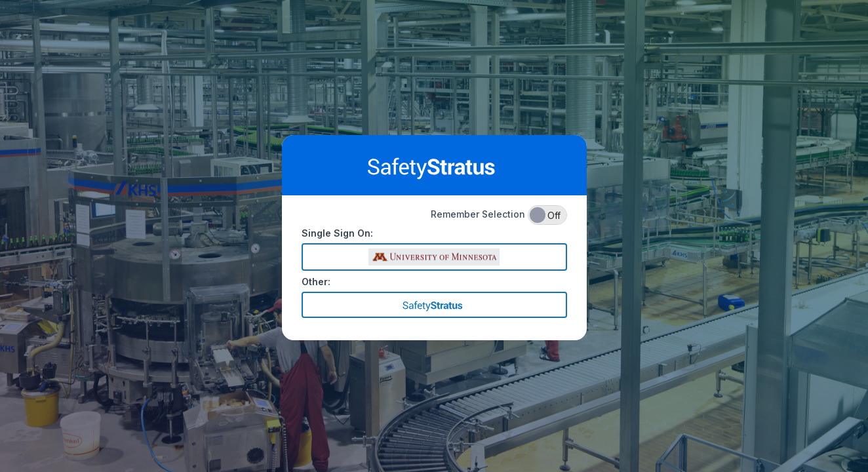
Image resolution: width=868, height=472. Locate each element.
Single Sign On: (337, 233)
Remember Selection (499, 215)
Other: (316, 282)
